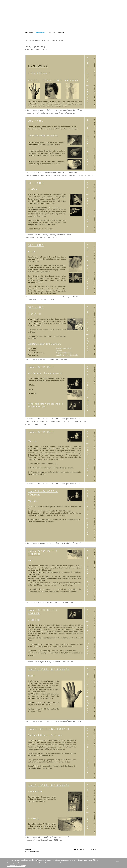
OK (117, 861)
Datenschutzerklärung (17, 866)
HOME (9, 25)
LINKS (62, 25)
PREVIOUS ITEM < (80, 849)
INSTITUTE (19, 25)
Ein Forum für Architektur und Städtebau (61, 11)
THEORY (61, 33)
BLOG (14, 22)
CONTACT (86, 25)
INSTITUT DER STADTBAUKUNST (61, 7)
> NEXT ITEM (91, 849)
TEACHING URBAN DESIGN (19, 28)
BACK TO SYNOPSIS (33, 852)
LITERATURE (73, 25)
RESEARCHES (41, 33)
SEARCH (22, 22)
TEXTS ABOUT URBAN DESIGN (41, 25)
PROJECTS (29, 33)
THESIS (52, 33)
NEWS (8, 22)
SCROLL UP (30, 849)
